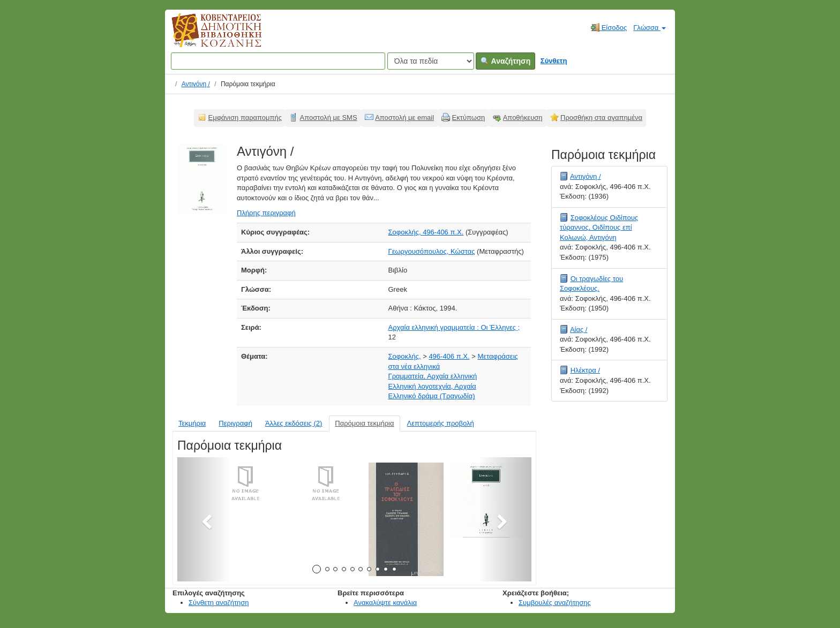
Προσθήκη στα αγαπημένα (601, 118)
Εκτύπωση (469, 118)
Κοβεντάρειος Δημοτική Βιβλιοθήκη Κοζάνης (207, 36)
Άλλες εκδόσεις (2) (294, 423)
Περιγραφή (235, 423)
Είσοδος (609, 27)
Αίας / (579, 330)
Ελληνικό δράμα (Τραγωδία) (432, 396)
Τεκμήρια (192, 423)
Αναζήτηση (505, 61)
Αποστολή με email (404, 118)
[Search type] (431, 61)
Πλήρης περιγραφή (266, 213)
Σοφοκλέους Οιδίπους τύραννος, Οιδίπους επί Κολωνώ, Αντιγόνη (599, 228)
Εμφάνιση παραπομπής (245, 118)
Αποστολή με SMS (329, 118)
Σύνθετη (554, 61)
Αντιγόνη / (196, 84)
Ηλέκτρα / (585, 370)
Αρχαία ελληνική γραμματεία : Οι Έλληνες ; (454, 327)
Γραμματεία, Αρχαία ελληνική (433, 376)
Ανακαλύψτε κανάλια (385, 603)
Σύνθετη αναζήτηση (219, 603)
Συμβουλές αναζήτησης (555, 603)
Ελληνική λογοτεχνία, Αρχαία (432, 386)
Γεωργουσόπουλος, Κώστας (432, 251)
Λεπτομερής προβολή (441, 423)
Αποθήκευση (523, 118)
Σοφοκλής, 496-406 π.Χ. (426, 232)
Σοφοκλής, (405, 356)
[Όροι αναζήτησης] (278, 61)
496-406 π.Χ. (449, 356)
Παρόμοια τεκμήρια (364, 423)
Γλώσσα (650, 28)
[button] (204, 519)
